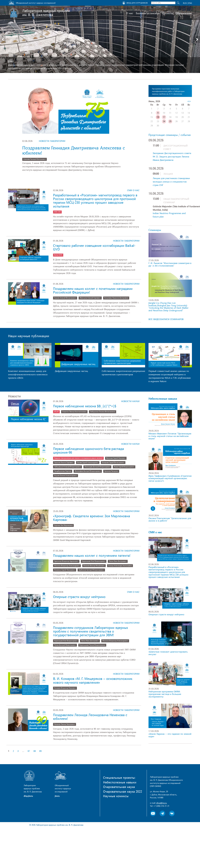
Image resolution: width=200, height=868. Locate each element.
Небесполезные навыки (163, 399)
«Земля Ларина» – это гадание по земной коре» (170, 735)
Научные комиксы (116, 796)
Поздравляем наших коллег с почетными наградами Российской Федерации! (93, 291)
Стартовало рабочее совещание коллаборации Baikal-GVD (94, 248)
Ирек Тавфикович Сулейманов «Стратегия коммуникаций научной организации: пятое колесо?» (170, 478)
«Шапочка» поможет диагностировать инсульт (168, 653)
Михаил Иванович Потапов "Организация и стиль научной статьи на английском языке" (170, 436)
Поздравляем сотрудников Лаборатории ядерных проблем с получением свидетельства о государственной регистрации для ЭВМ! (90, 632)
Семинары (155, 230)
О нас (130, 13)
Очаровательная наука (119, 787)
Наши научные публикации (29, 336)
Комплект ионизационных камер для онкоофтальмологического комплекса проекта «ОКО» (28, 375)
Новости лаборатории (52, 141)
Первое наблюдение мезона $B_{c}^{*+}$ (85, 406)
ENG (190, 3)
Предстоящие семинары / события (170, 135)
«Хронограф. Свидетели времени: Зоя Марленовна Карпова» (91, 518)
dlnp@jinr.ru (162, 803)
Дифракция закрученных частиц (71, 371)
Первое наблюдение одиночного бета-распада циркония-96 (88, 451)
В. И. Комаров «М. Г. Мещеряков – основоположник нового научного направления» (93, 681)
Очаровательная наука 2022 (123, 792)
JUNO (11, 62)
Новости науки (130, 401)
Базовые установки (148, 13)
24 (164, 121)
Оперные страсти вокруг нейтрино (79, 597)
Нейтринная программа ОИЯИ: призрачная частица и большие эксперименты (165, 694)
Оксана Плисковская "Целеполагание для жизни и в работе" (170, 520)
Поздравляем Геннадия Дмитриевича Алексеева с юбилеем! (74, 151)
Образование (184, 13)
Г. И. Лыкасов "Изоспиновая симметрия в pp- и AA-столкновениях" (170, 264)
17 (164, 117)
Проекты (168, 13)
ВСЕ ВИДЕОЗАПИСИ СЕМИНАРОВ (166, 319)
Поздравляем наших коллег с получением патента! (92, 556)
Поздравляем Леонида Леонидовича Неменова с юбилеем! (90, 717)
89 (40, 751)
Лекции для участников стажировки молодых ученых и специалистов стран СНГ (171, 182)
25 (170, 121)
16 (158, 117)
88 (35, 751)
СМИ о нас (133, 190)
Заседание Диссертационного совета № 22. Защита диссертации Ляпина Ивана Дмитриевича (172, 157)
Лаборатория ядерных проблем (46, 13)
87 (29, 751)
